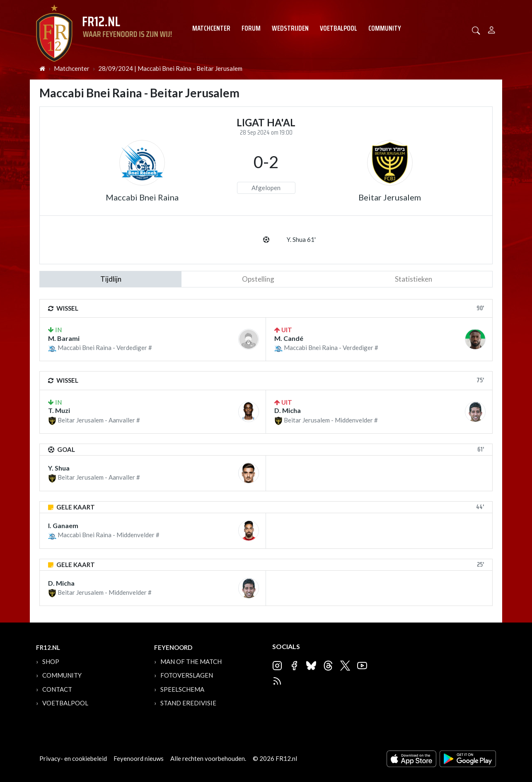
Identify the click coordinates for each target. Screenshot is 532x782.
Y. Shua (59, 468)
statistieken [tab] (414, 279)
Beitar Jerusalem (390, 197)
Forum (251, 28)
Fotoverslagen (187, 675)
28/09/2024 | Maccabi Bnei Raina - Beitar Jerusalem (170, 68)
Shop (51, 661)
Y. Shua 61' (301, 239)
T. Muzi (59, 410)
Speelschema (182, 689)
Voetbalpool (339, 28)
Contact (57, 689)
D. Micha (288, 410)
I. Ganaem (63, 525)
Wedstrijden (290, 28)
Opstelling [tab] (258, 279)
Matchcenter (211, 28)
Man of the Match (191, 661)
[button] (476, 30)
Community (385, 28)
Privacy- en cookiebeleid (73, 758)
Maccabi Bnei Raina (142, 197)
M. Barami (64, 338)
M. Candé (289, 338)
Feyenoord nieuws (139, 758)
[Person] (492, 29)
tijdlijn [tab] (111, 279)
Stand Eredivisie (188, 703)
